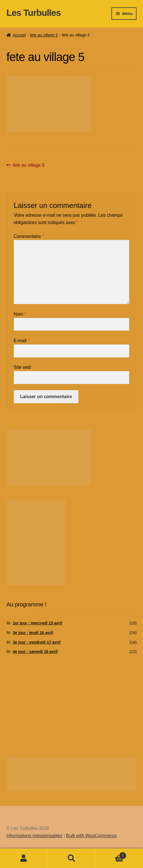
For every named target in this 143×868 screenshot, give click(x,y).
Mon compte (24, 858)
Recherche (71, 858)
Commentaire (29, 236)
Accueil (19, 35)
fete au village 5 (44, 35)
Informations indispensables (34, 836)
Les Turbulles (34, 13)
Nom (20, 314)
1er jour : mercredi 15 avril (37, 623)
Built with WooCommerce (91, 836)
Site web (22, 367)
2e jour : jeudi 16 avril (33, 633)
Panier (111, 855)
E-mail (22, 341)
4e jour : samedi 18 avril (35, 652)
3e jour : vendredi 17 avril (37, 642)
